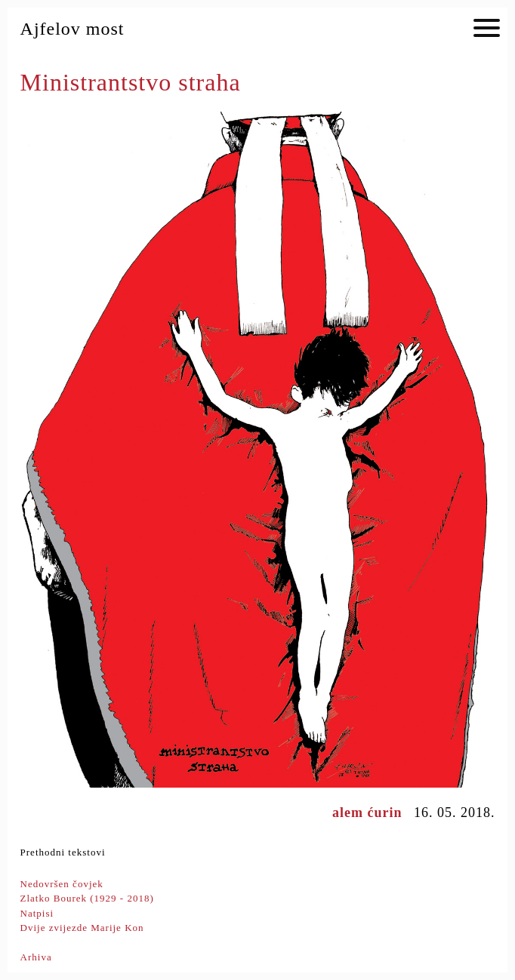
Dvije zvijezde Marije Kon (82, 928)
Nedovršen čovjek (62, 884)
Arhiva (36, 957)
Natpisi (37, 913)
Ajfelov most (72, 29)
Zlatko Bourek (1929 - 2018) (87, 898)
